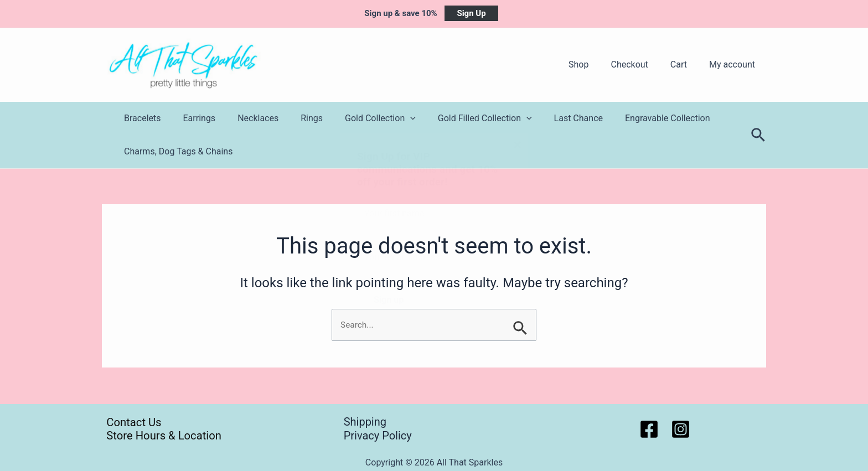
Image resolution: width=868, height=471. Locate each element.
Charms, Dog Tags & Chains (176, 151)
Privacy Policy (378, 436)
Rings (296, 118)
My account (734, 64)
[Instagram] (681, 429)
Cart (685, 64)
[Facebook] (649, 429)
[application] (390, 118)
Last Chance (550, 118)
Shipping (365, 422)
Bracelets (140, 118)
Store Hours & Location (162, 436)
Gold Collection (360, 118)
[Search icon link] (759, 135)
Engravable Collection (634, 118)
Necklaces (247, 118)
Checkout (640, 64)
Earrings (193, 118)
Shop (594, 64)
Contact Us (130, 422)
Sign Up (471, 13)
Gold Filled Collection (461, 118)
